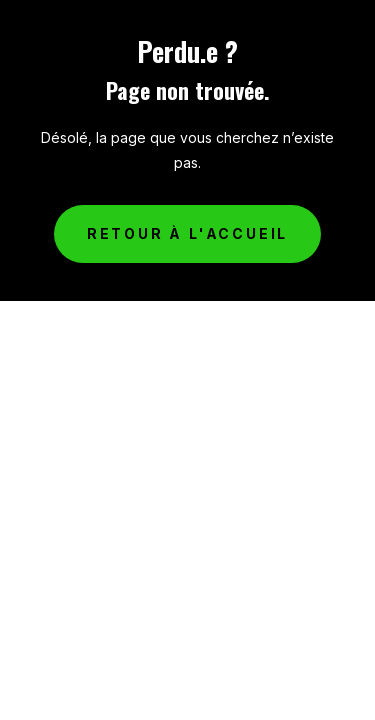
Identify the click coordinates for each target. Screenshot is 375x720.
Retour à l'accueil (187, 233)
